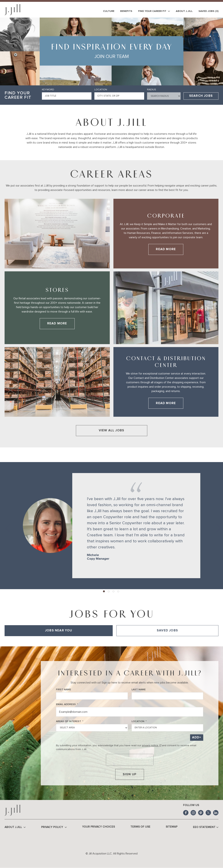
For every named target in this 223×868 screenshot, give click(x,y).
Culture (109, 11)
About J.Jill (184, 11)
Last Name (139, 690)
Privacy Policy (54, 827)
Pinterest (201, 813)
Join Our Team (112, 57)
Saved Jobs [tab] (167, 631)
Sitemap (172, 827)
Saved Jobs (208, 11)
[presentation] (130, 760)
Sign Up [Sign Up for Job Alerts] (130, 774)
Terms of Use (140, 827)
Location (101, 90)
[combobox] (119, 96)
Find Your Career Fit (154, 11)
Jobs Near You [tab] (59, 631)
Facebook (186, 813)
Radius (152, 90)
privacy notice (152, 745)
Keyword (48, 90)
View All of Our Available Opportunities (28, 641)
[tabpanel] (111, 641)
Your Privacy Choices (99, 827)
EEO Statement (206, 827)
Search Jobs (201, 96)
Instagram (193, 813)
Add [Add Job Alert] (196, 738)
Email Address (67, 704)
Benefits (126, 11)
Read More (170, 250)
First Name (63, 690)
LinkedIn (216, 813)
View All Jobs (112, 431)
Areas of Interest (70, 721)
